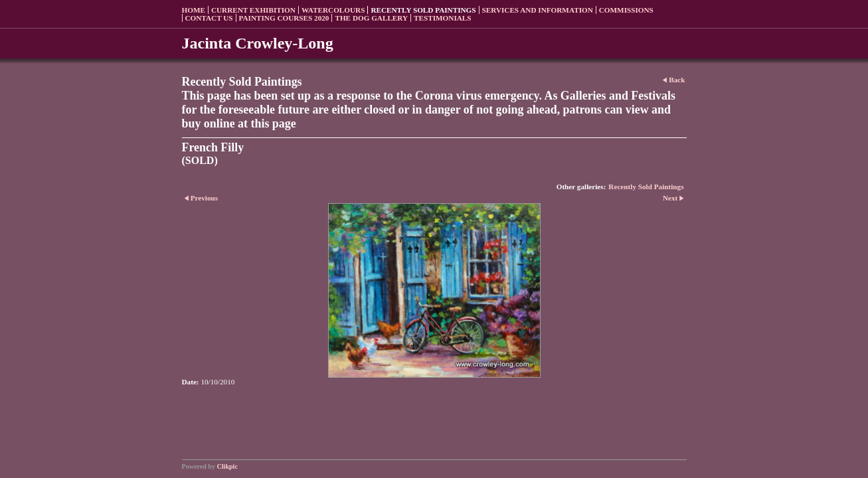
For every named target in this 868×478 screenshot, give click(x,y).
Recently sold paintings (423, 10)
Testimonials (442, 18)
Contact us (209, 18)
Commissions (626, 10)
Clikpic (227, 466)
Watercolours (333, 10)
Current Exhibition (253, 10)
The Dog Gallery (371, 18)
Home (194, 10)
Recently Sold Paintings (646, 187)
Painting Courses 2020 (284, 18)
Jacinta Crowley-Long (258, 43)
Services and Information (538, 10)
